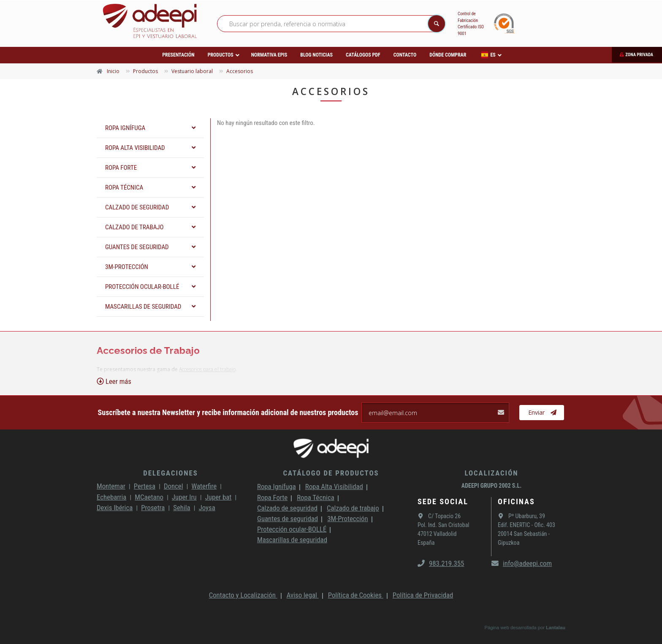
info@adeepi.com (522, 563)
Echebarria (111, 497)
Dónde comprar (448, 55)
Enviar (542, 413)
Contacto (405, 55)
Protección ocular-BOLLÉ (292, 529)
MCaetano (149, 497)
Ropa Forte (272, 497)
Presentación (178, 55)
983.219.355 (441, 563)
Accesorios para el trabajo (207, 369)
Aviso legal (303, 595)
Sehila (182, 508)
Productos (221, 55)
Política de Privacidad (423, 595)
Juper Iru (184, 497)
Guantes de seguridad (288, 519)
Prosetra (153, 508)
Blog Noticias (316, 55)
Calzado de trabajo (353, 508)
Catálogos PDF (363, 55)
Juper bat (218, 497)
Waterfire (204, 486)
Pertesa (145, 486)
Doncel (174, 486)
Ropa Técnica (315, 497)
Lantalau (556, 628)
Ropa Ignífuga (277, 486)
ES (488, 55)
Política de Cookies (356, 595)
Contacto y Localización (243, 595)
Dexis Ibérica (115, 508)
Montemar (111, 486)
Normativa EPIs (269, 55)
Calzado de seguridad (287, 508)
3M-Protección (348, 519)
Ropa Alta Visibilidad (334, 486)
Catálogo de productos (331, 473)
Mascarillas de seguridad (292, 540)
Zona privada (639, 55)
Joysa (207, 508)
